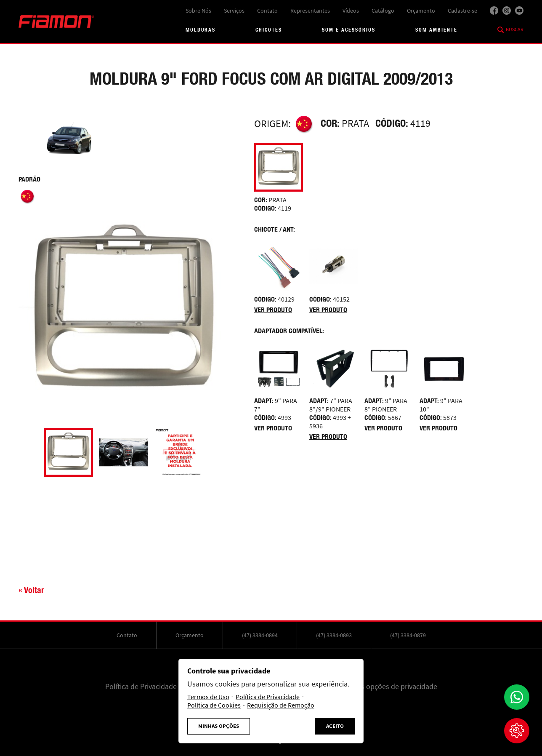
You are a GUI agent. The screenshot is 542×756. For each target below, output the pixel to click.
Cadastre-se (462, 11)
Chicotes (269, 30)
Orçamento (421, 11)
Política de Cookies (214, 705)
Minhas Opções (219, 726)
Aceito (335, 726)
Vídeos (351, 11)
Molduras (201, 30)
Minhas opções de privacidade (389, 687)
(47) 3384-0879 (408, 635)
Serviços (234, 11)
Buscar (515, 29)
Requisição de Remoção (281, 705)
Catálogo (383, 11)
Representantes (310, 11)
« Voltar (31, 590)
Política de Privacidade (141, 687)
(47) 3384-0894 (260, 635)
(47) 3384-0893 (334, 635)
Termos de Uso (208, 697)
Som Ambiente (436, 30)
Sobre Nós (198, 11)
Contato (267, 11)
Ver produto (273, 310)
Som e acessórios (349, 30)
